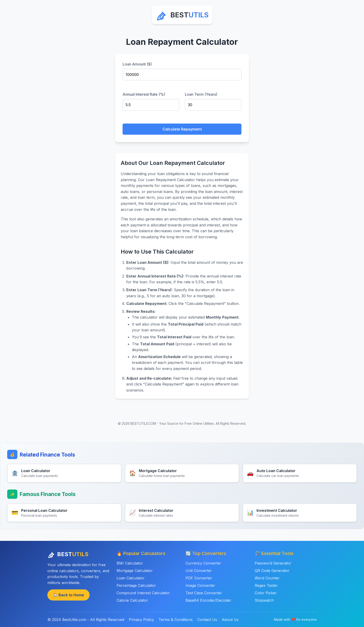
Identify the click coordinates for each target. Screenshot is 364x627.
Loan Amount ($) (137, 64)
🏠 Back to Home (68, 595)
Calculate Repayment (182, 129)
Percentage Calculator (136, 585)
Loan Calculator (131, 578)
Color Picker (266, 593)
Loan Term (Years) (201, 94)
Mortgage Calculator (135, 571)
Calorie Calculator (132, 600)
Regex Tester (266, 585)
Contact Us (207, 620)
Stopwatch (264, 600)
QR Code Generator (272, 571)
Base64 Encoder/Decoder (208, 600)
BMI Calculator (130, 563)
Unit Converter (199, 571)
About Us (230, 620)
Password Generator (273, 563)
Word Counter (267, 578)
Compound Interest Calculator (143, 593)
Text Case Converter (204, 593)
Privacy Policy (141, 620)
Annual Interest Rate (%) (144, 94)
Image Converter (200, 585)
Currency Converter (203, 563)
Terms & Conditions (176, 620)
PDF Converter (199, 578)
